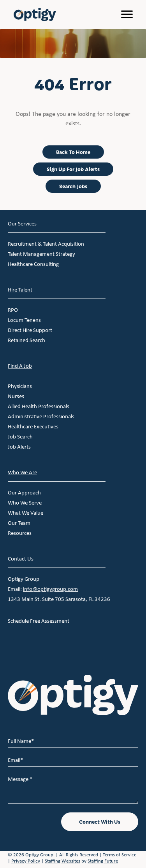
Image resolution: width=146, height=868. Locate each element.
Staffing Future (103, 861)
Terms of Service (120, 855)
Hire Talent (20, 290)
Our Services (22, 224)
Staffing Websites (62, 861)
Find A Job (20, 366)
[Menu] (127, 14)
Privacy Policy (26, 861)
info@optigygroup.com (50, 589)
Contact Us (21, 559)
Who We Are (22, 472)
